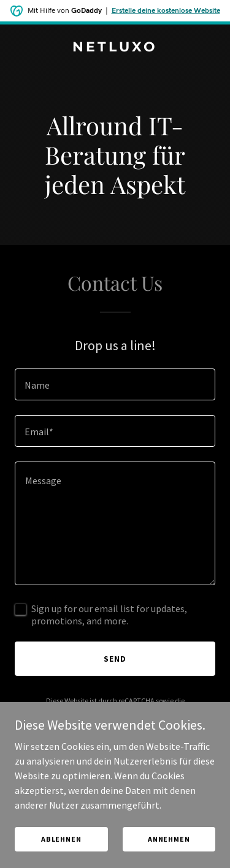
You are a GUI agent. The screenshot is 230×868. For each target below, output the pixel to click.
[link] (115, 48)
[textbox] (115, 384)
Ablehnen (61, 839)
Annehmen (169, 839)
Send (115, 659)
